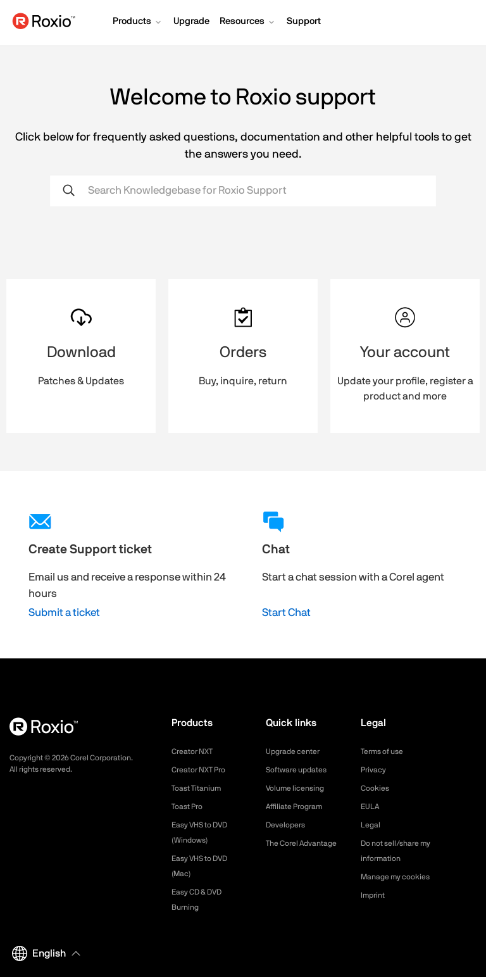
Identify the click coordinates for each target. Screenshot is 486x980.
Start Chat (286, 612)
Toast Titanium (200, 788)
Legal (372, 825)
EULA (371, 807)
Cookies (377, 788)
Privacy (375, 770)
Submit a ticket (64, 612)
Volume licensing (299, 788)
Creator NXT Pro (203, 770)
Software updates (301, 770)
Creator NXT (196, 751)
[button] (138, 23)
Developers (289, 825)
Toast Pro (190, 807)
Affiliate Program (299, 807)
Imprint (375, 910)
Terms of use (386, 751)
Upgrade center (297, 751)
